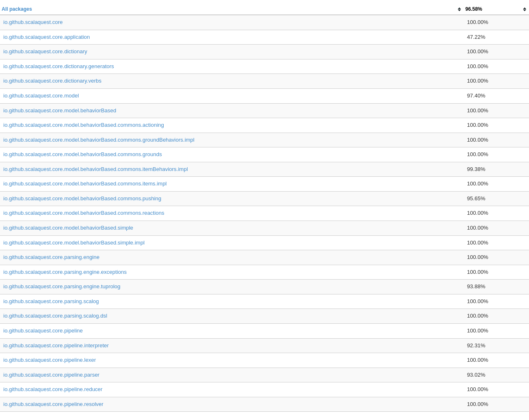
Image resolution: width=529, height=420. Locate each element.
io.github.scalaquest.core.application (47, 37)
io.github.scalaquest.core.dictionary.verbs (52, 81)
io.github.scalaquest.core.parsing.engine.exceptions (65, 272)
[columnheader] (232, 9)
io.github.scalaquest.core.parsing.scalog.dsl (55, 316)
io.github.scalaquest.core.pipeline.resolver (53, 404)
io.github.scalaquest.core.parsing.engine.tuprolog (62, 286)
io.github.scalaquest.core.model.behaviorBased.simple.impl (74, 243)
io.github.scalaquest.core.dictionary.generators (59, 66)
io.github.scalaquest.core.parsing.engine (51, 257)
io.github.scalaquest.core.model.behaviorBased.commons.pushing (82, 198)
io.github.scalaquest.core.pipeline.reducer (53, 389)
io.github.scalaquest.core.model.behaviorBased (60, 110)
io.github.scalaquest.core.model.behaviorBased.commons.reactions (84, 213)
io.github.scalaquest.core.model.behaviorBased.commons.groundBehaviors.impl (99, 140)
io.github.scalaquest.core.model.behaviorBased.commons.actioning (84, 125)
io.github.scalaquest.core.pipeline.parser (51, 375)
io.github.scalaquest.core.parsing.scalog (51, 301)
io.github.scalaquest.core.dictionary (45, 51)
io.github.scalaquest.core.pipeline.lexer (50, 360)
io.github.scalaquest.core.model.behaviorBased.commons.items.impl (85, 184)
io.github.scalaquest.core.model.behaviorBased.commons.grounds (83, 154)
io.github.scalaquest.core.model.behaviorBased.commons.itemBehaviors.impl (96, 169)
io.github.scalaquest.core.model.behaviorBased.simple (68, 228)
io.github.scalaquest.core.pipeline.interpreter (56, 345)
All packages (17, 9)
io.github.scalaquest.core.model (41, 96)
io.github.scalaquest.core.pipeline (43, 331)
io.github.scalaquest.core (33, 22)
